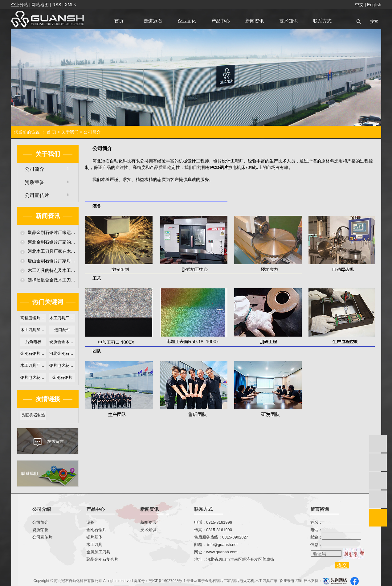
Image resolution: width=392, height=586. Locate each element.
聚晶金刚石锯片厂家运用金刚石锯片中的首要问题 (51, 232)
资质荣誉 (35, 182)
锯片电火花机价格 (33, 377)
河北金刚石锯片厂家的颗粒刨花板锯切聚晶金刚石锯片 (51, 242)
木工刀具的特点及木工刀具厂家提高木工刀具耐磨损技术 (51, 270)
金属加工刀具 (98, 552)
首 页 (51, 132)
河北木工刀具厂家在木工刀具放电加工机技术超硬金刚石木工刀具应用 (51, 251)
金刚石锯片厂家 (218, 581)
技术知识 (288, 21)
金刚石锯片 (62, 377)
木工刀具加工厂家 (33, 330)
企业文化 (187, 21)
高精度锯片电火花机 (33, 318)
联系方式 (322, 21)
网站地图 (40, 5)
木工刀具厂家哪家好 (62, 318)
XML (69, 5)
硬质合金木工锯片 (62, 342)
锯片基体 (94, 537)
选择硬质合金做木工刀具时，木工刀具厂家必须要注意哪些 (51, 280)
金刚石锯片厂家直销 (33, 353)
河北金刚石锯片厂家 (62, 353)
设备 (90, 522)
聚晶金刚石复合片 (102, 559)
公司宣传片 (37, 195)
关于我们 (70, 132)
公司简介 (35, 169)
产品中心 (221, 21)
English (374, 5)
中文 (359, 5)
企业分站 (19, 5)
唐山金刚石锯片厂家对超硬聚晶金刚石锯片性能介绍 (51, 261)
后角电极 (33, 342)
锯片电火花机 (243, 581)
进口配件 (62, 330)
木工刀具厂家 (266, 581)
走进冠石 (153, 21)
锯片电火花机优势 (62, 365)
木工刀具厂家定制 (33, 365)
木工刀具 (94, 545)
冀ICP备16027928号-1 (167, 581)
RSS (57, 5)
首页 (119, 21)
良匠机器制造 (33, 415)
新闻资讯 (255, 21)
